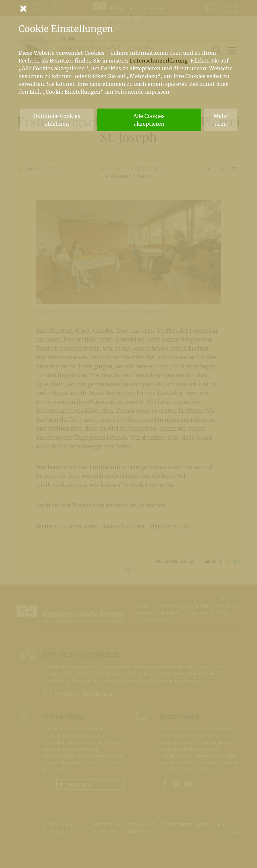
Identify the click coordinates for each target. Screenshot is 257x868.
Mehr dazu (220, 120)
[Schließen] (128, 8)
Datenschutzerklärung (159, 61)
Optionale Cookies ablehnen (57, 120)
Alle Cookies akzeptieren (149, 120)
